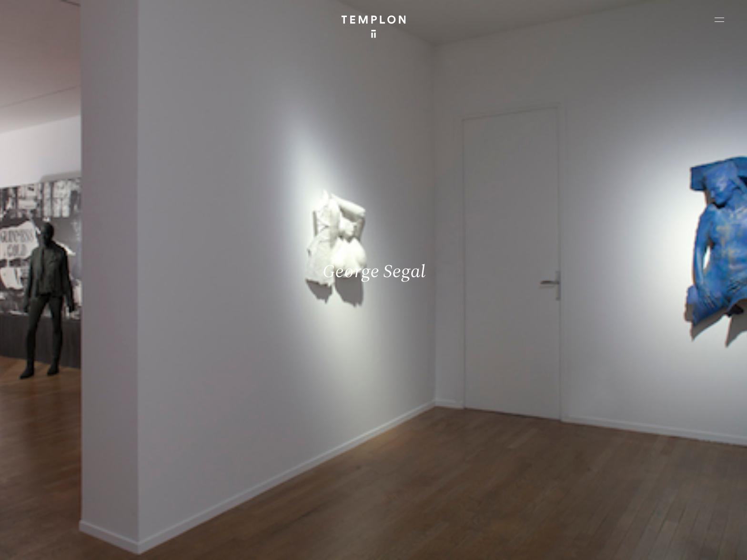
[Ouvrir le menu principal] (719, 20)
